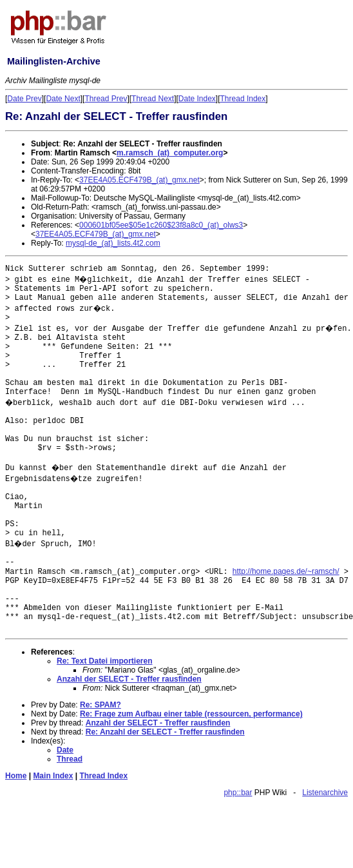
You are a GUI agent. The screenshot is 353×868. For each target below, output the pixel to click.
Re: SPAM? (100, 705)
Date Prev (24, 99)
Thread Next (153, 99)
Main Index (53, 776)
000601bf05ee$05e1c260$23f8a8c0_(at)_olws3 (161, 225)
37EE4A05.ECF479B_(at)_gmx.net (139, 180)
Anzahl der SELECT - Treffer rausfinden (129, 679)
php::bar (238, 793)
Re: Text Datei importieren (104, 661)
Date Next (63, 99)
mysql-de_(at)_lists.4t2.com (113, 243)
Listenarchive (325, 793)
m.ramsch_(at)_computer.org (170, 153)
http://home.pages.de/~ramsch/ (286, 571)
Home (16, 776)
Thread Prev (106, 99)
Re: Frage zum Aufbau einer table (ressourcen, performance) (191, 714)
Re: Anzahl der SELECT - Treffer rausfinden (165, 732)
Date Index (197, 99)
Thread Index (243, 99)
